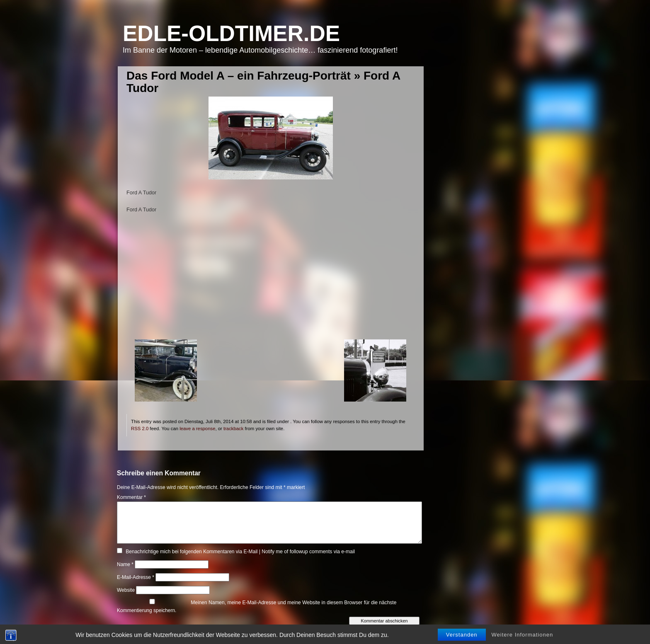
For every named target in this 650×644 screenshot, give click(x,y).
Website (126, 590)
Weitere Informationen (523, 638)
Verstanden (462, 638)
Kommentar (131, 497)
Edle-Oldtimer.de (231, 33)
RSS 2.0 (140, 429)
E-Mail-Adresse (136, 577)
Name (125, 564)
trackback (233, 429)
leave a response (197, 429)
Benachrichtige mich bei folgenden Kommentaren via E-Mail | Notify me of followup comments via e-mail (240, 552)
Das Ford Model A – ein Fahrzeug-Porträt (239, 76)
